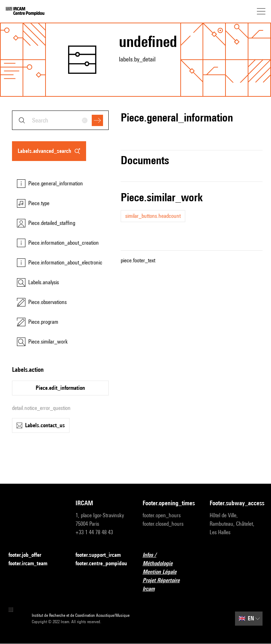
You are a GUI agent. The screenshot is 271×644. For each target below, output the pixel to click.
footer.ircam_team (32, 564)
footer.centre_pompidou (101, 563)
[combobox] (60, 120)
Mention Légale (164, 572)
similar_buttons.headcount (153, 216)
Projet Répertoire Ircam (169, 585)
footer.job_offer (29, 555)
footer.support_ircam (102, 555)
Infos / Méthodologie (169, 559)
